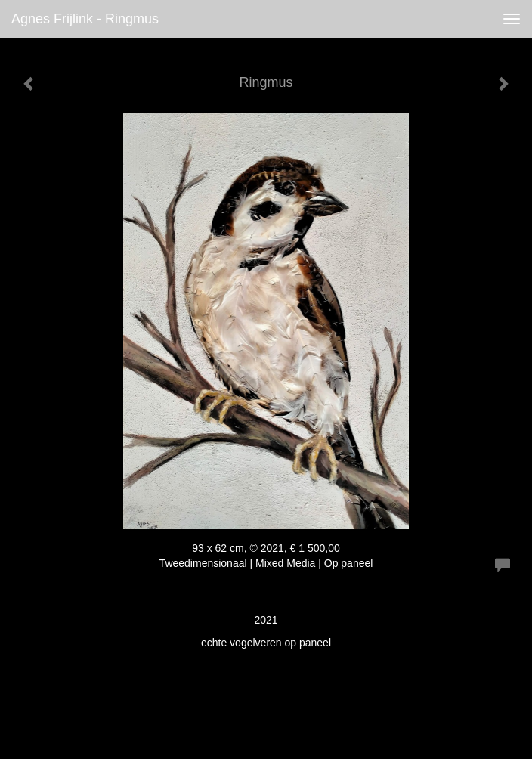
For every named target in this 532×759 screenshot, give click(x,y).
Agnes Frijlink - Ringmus (85, 19)
